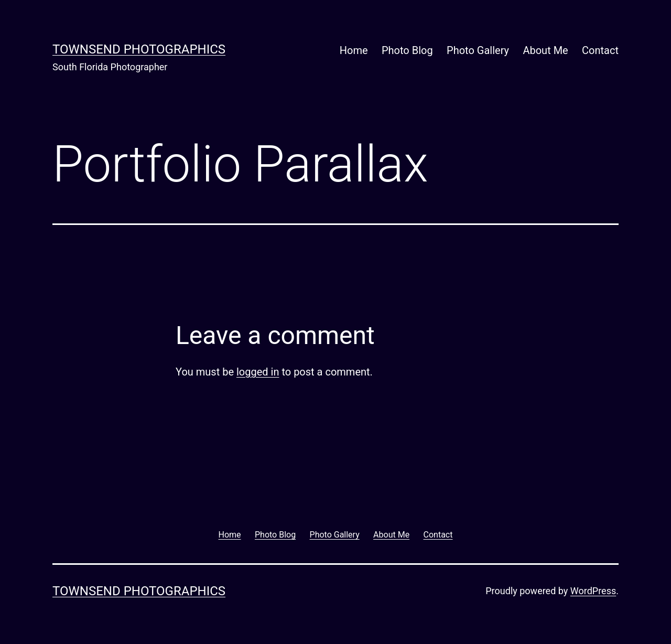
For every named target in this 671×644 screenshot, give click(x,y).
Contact (600, 50)
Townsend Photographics (139, 49)
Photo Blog (407, 50)
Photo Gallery (478, 50)
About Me (545, 50)
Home (354, 50)
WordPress (593, 591)
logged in (258, 372)
